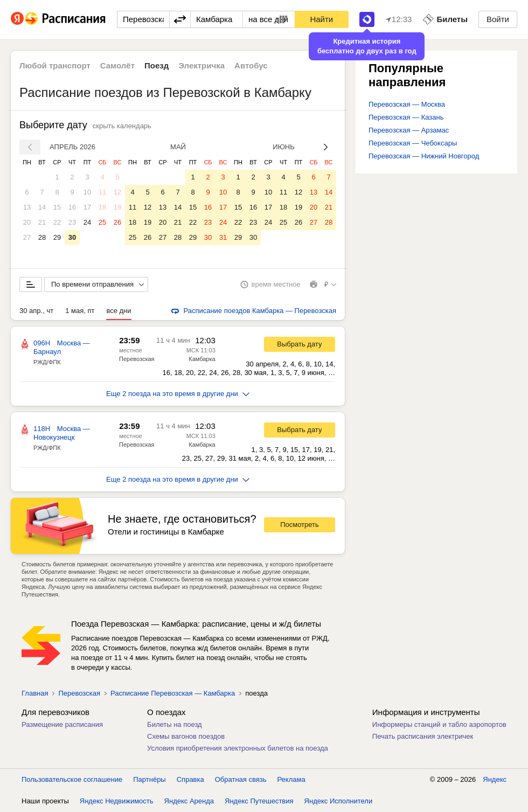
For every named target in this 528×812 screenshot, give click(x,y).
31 (223, 237)
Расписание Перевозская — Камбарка (173, 693)
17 (87, 207)
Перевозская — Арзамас (409, 130)
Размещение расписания (62, 724)
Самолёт (117, 65)
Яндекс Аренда (189, 801)
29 (57, 237)
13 (27, 207)
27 (27, 237)
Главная (35, 693)
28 (42, 237)
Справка (190, 779)
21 (42, 222)
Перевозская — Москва (407, 104)
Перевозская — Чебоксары (413, 143)
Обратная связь (241, 779)
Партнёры (149, 779)
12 (117, 192)
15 (57, 207)
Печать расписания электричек (423, 736)
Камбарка (202, 359)
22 (57, 222)
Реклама (291, 779)
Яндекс (495, 779)
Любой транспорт (55, 65)
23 (72, 222)
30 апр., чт (36, 311)
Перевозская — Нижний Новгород (424, 156)
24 (87, 222)
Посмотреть (300, 525)
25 (102, 222)
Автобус (251, 65)
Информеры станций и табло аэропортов (439, 724)
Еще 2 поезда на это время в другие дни (178, 394)
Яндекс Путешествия (259, 801)
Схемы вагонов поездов (186, 736)
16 (72, 207)
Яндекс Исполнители (339, 801)
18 (102, 207)
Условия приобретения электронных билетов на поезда (238, 748)
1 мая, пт (80, 311)
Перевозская (137, 359)
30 (72, 237)
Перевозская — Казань (406, 117)
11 (102, 192)
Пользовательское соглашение (72, 779)
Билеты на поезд (175, 724)
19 (117, 207)
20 (27, 222)
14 (42, 207)
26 (117, 222)
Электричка (202, 65)
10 (87, 192)
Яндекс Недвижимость (117, 801)
